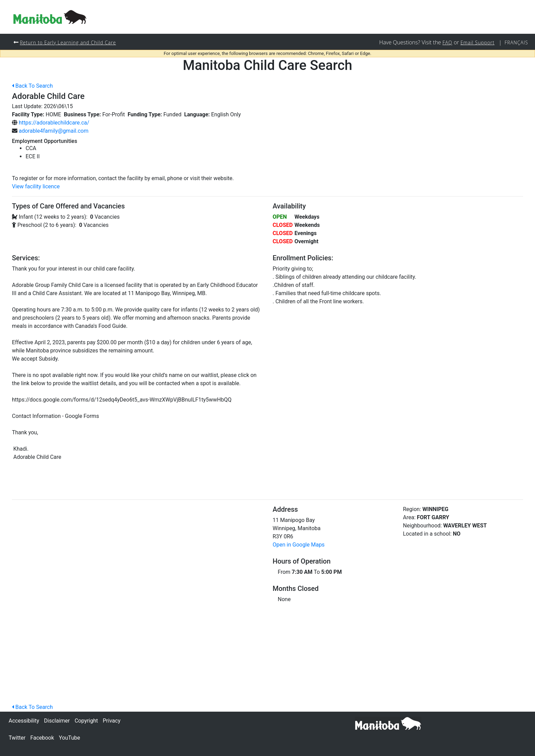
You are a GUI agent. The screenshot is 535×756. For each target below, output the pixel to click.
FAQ (445, 42)
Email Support (476, 42)
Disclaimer (57, 721)
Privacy (112, 721)
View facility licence (36, 187)
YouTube (70, 738)
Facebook (42, 738)
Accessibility (24, 721)
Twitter (17, 738)
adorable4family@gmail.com (54, 131)
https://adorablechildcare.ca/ (54, 123)
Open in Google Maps (299, 545)
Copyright (86, 721)
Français (516, 42)
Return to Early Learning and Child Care (70, 42)
